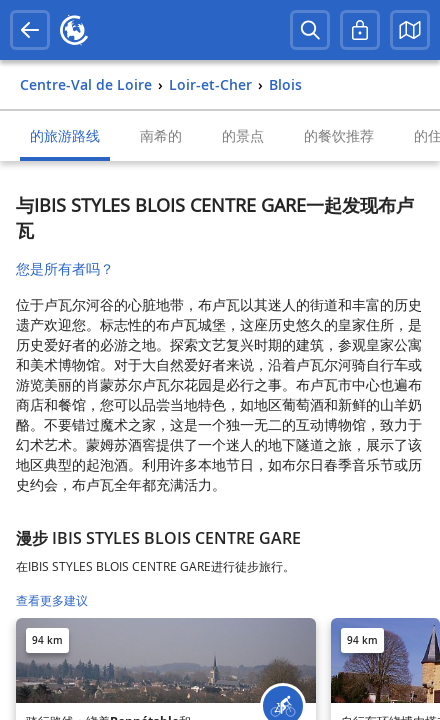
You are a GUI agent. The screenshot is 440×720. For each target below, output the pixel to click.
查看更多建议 (52, 600)
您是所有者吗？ (65, 268)
